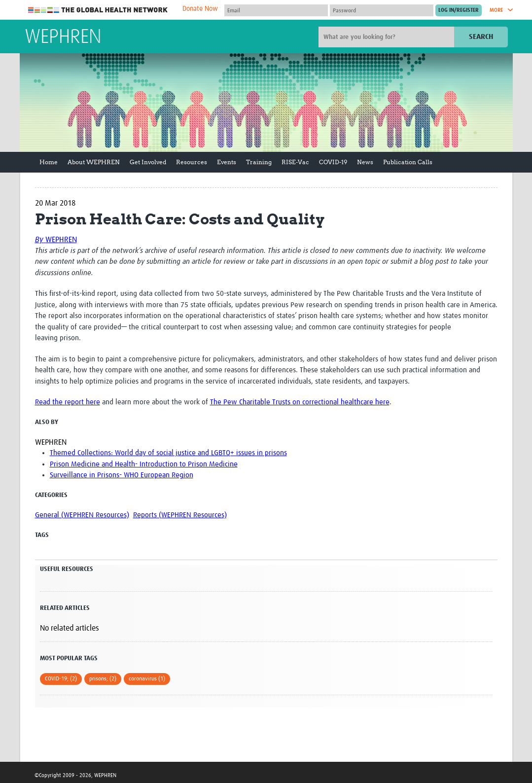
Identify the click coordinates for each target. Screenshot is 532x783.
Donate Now (200, 9)
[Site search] (388, 37)
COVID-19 (333, 162)
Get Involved (148, 162)
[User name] (276, 10)
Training (259, 162)
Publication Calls (408, 162)
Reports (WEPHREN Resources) (180, 515)
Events (227, 162)
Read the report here (68, 402)
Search (481, 37)
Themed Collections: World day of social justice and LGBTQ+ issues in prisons (168, 453)
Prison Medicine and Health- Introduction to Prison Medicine (144, 464)
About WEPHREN (94, 162)
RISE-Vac (295, 162)
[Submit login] (459, 10)
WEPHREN (63, 37)
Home (49, 162)
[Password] (382, 10)
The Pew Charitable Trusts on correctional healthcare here (300, 402)
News (365, 162)
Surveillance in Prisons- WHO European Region (122, 475)
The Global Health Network (98, 10)
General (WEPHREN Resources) (82, 515)
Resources (192, 162)
